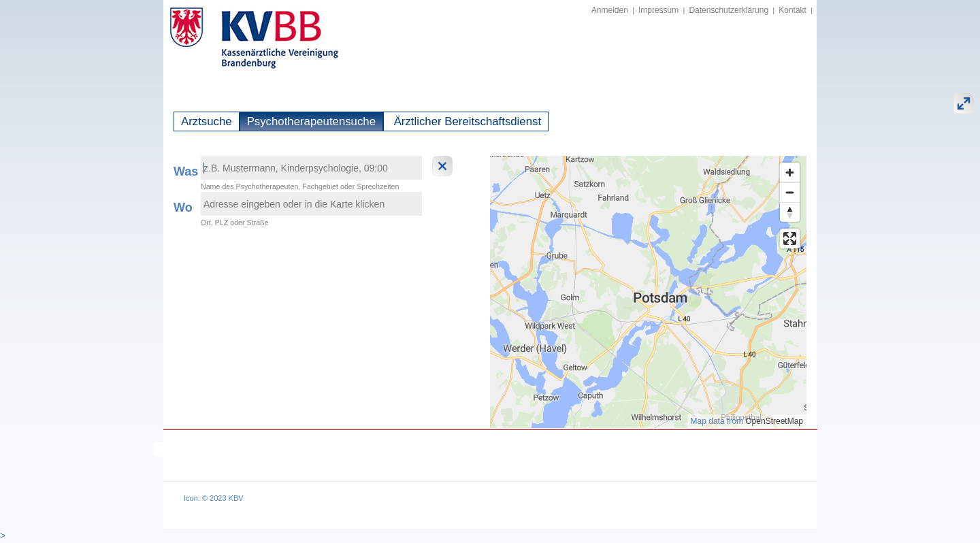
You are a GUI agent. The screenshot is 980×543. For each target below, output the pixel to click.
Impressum (658, 10)
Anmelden (610, 10)
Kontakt (793, 10)
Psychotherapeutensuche (311, 121)
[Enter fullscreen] (790, 238)
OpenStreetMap (774, 421)
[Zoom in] (790, 172)
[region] (648, 292)
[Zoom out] (790, 192)
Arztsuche (207, 121)
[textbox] (311, 168)
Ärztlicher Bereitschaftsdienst (466, 121)
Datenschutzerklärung (729, 10)
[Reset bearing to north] (790, 212)
